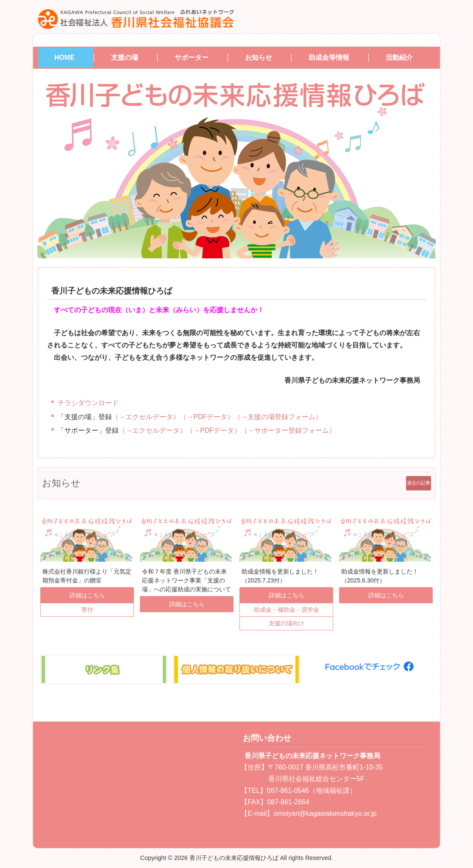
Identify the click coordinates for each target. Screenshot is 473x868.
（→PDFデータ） (207, 417)
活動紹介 (399, 57)
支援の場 (125, 57)
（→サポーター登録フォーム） (288, 430)
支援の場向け (287, 623)
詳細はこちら (87, 595)
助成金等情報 (329, 57)
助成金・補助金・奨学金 (287, 610)
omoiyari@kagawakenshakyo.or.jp (325, 813)
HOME (64, 57)
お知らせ (259, 57)
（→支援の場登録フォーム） (278, 417)
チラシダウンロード (88, 403)
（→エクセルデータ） (146, 417)
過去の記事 (419, 483)
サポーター (192, 57)
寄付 (87, 610)
